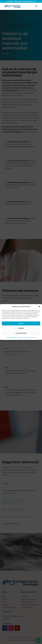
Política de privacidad (23, 337)
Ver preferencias (21, 333)
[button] (39, 307)
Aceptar (21, 323)
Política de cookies (11, 337)
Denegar (21, 328)
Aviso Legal (33, 337)
